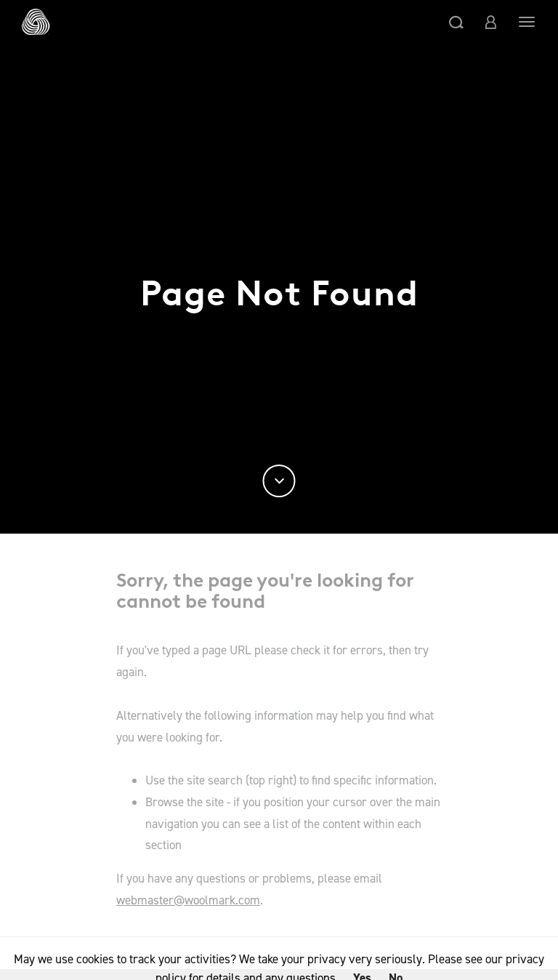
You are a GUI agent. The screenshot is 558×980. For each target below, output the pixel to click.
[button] (456, 22)
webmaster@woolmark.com (188, 900)
